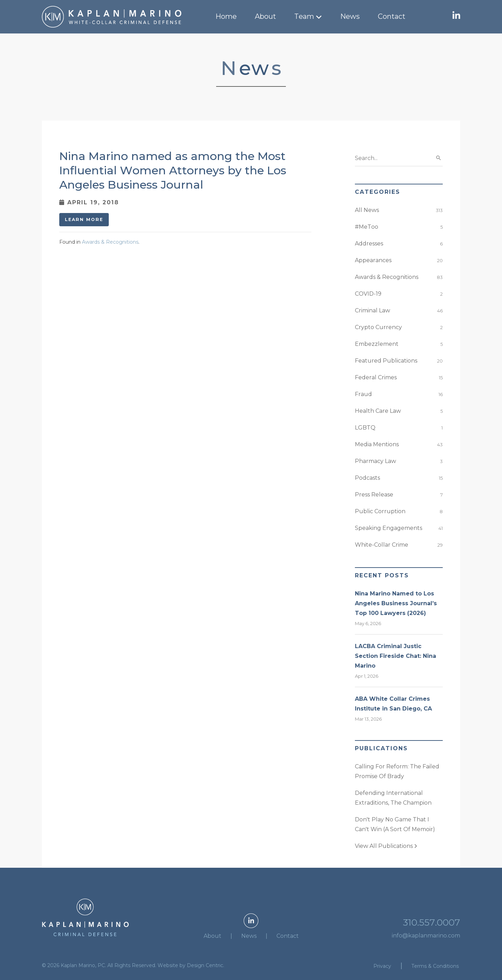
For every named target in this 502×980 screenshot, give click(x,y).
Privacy (382, 966)
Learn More (84, 219)
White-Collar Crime (382, 545)
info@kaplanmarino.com (426, 936)
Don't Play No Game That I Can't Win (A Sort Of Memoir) (395, 824)
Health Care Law (378, 411)
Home (226, 16)
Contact (392, 16)
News (350, 16)
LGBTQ (365, 428)
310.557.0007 (432, 922)
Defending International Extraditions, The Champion (393, 798)
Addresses (369, 244)
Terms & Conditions (435, 966)
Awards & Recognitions (110, 242)
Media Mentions (377, 444)
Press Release (374, 495)
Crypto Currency (378, 327)
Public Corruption (380, 511)
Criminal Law (372, 310)
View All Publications (386, 846)
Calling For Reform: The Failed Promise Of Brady (397, 771)
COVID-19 (368, 294)
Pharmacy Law (375, 461)
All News (367, 210)
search (439, 158)
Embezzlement (377, 344)
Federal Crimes (376, 377)
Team (304, 16)
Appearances (373, 260)
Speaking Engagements (389, 528)
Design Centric (205, 965)
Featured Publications (386, 361)
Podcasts (367, 478)
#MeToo (367, 227)
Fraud (363, 394)
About (265, 16)
